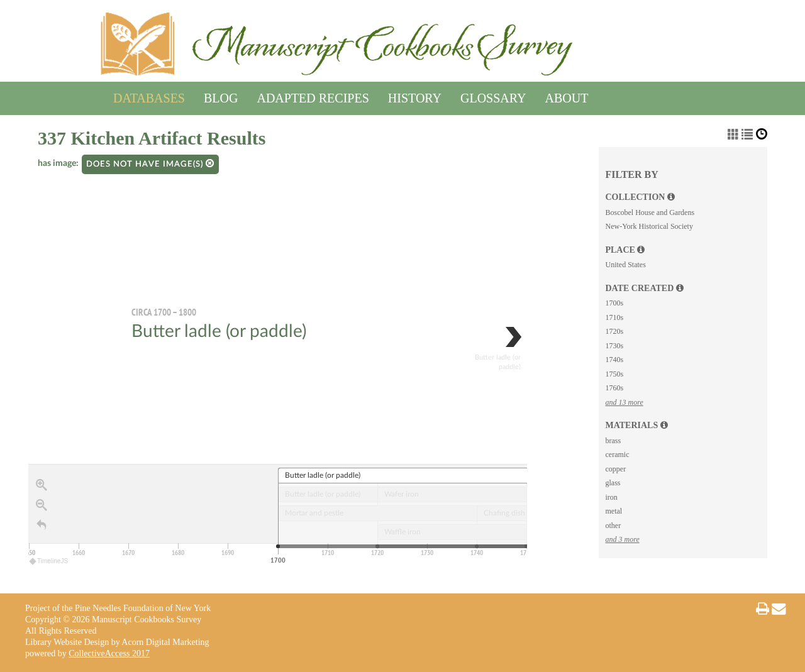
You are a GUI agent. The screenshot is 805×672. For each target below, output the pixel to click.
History (415, 96)
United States (625, 265)
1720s (614, 331)
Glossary (493, 96)
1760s (614, 388)
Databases (149, 96)
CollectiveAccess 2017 (109, 653)
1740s (614, 360)
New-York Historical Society (649, 226)
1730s (614, 346)
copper (615, 469)
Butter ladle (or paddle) (219, 331)
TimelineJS (49, 561)
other (613, 526)
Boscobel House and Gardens (650, 212)
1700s (614, 303)
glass (613, 483)
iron (611, 497)
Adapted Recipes (313, 96)
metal (613, 511)
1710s (614, 317)
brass (613, 441)
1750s (614, 374)
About (567, 96)
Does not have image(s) (150, 164)
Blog (221, 96)
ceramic (617, 454)
